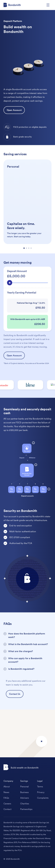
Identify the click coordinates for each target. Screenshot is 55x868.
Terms (40, 787)
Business (24, 792)
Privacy (41, 792)
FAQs (6, 798)
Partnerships (26, 809)
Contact (7, 809)
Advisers (25, 798)
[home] (12, 5)
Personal (24, 787)
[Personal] (27, 216)
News (6, 792)
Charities (25, 804)
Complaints (43, 798)
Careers (7, 804)
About (7, 787)
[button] (48, 5)
